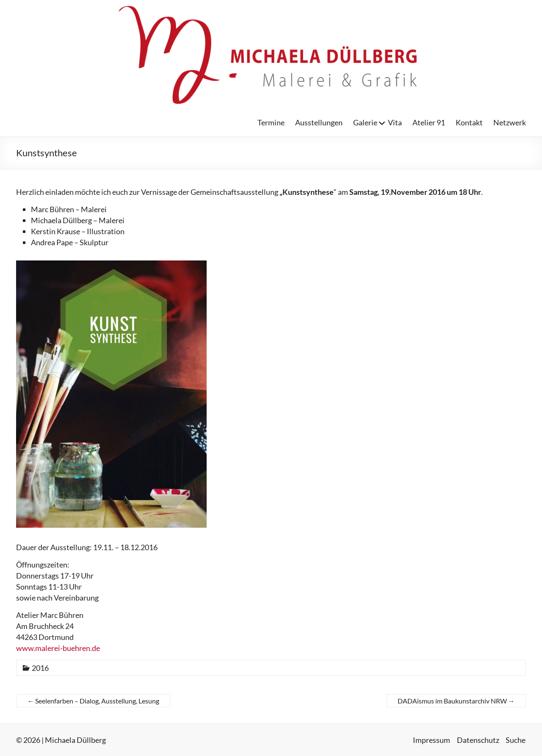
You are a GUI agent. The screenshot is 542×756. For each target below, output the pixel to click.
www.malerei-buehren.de (58, 648)
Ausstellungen (319, 122)
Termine (271, 122)
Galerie (365, 122)
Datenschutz (478, 739)
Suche (516, 739)
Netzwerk (510, 122)
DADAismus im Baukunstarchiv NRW (456, 701)
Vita (395, 122)
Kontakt (469, 122)
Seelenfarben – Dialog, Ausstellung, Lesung (93, 701)
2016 (40, 668)
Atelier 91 (429, 122)
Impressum (431, 739)
